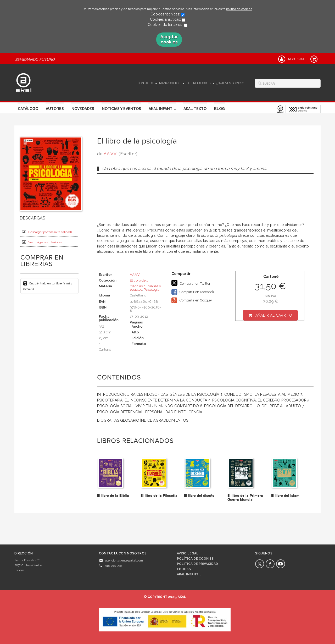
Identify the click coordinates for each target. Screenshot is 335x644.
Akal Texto (195, 109)
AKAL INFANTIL (189, 574)
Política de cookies (195, 559)
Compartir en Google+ (192, 300)
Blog (219, 109)
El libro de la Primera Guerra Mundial (245, 498)
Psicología (152, 290)
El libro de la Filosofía (159, 496)
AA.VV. (110, 154)
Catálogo (28, 109)
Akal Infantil (162, 109)
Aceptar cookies (169, 39)
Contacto (145, 83)
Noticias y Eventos (121, 109)
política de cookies (239, 9)
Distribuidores (199, 83)
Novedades (83, 109)
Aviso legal (188, 553)
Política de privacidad (197, 564)
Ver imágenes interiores (42, 242)
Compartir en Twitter (191, 283)
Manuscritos (170, 83)
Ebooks (184, 569)
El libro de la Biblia (113, 496)
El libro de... (139, 280)
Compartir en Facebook (193, 292)
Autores (55, 109)
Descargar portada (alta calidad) (47, 232)
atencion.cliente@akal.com (124, 560)
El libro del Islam (285, 496)
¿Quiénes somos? (230, 83)
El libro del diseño (199, 496)
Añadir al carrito (274, 315)
